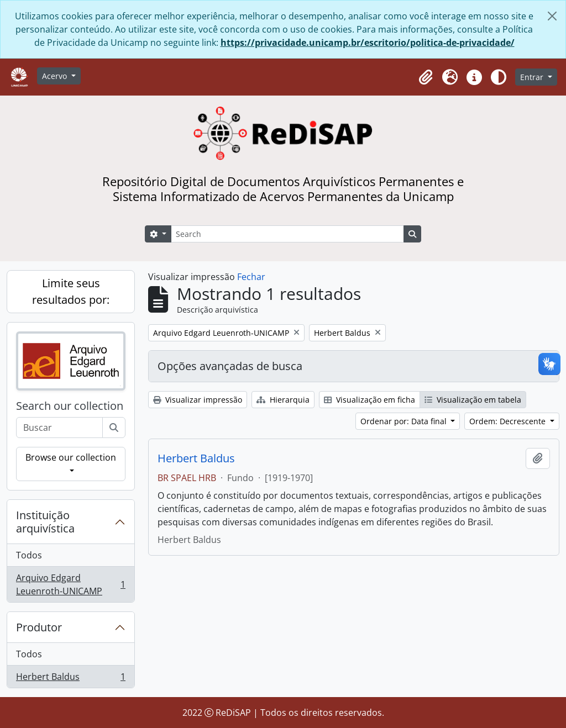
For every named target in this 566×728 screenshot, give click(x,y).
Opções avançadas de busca (230, 366)
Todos (29, 555)
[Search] (287, 234)
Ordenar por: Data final (405, 421)
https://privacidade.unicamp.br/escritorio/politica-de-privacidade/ (368, 43)
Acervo (56, 76)
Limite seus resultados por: (71, 291)
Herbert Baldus (70, 679)
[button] (426, 77)
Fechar (251, 277)
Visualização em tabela (473, 400)
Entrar (533, 77)
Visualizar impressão (198, 400)
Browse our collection (71, 457)
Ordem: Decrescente (509, 421)
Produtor (39, 627)
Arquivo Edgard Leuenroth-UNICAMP (70, 584)
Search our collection (70, 406)
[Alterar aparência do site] (499, 77)
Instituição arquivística (45, 522)
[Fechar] (552, 16)
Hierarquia (283, 400)
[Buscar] (114, 428)
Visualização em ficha (370, 400)
